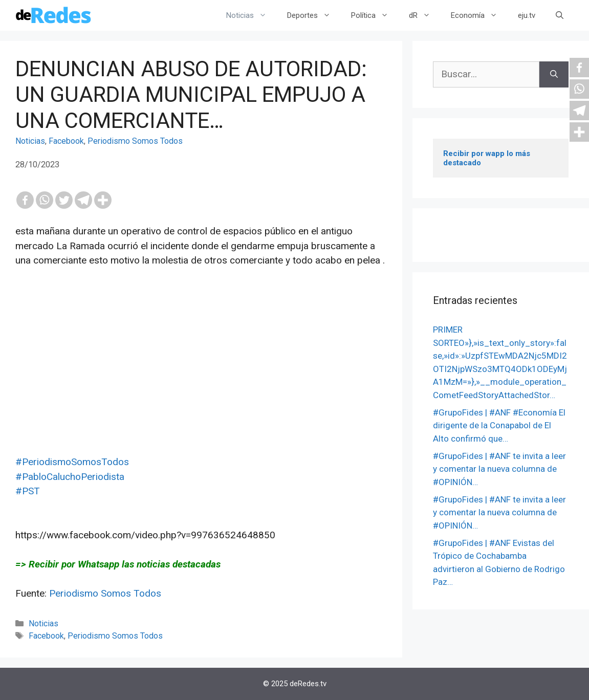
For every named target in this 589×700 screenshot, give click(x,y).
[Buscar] (554, 74)
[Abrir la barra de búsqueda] (560, 15)
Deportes (314, 15)
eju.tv (527, 15)
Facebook (66, 141)
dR (425, 15)
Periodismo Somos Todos (135, 141)
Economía (479, 15)
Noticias (252, 15)
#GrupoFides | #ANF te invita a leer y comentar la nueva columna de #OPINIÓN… (499, 469)
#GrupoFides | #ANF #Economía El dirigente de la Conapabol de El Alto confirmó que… (499, 425)
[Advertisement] (201, 383)
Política (375, 15)
